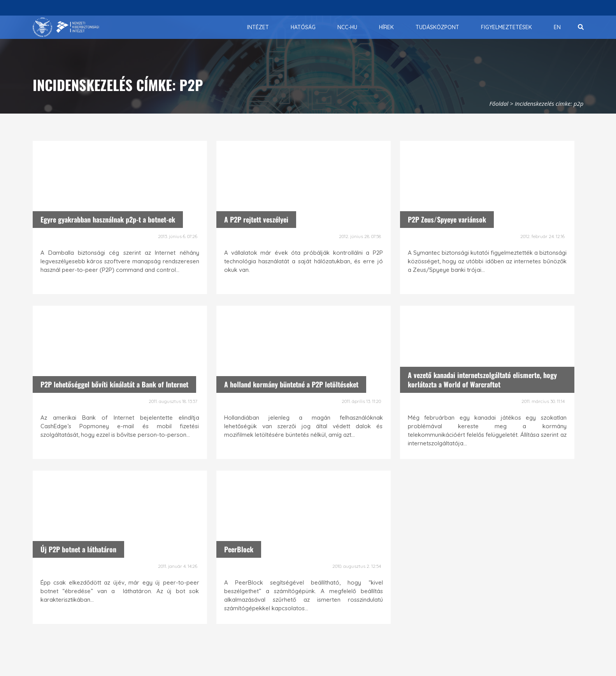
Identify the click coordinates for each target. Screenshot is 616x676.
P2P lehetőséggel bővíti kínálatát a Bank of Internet (114, 384)
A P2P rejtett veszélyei (256, 219)
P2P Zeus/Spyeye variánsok (447, 219)
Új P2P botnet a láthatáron (78, 549)
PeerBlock (239, 549)
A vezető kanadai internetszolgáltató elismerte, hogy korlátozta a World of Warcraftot (482, 379)
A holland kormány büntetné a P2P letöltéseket (291, 384)
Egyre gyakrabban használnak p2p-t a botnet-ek (108, 219)
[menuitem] (258, 27)
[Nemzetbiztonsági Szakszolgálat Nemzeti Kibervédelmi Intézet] (66, 27)
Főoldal (499, 103)
